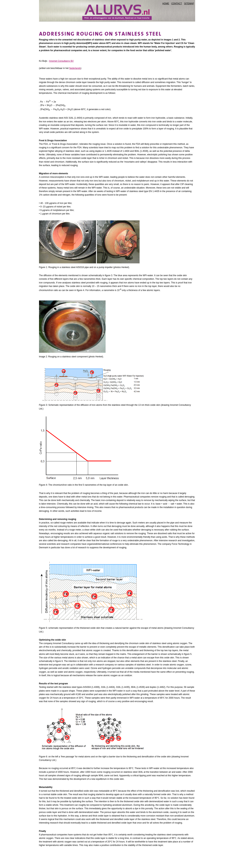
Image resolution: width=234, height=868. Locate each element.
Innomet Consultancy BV (61, 61)
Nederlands (75, 68)
